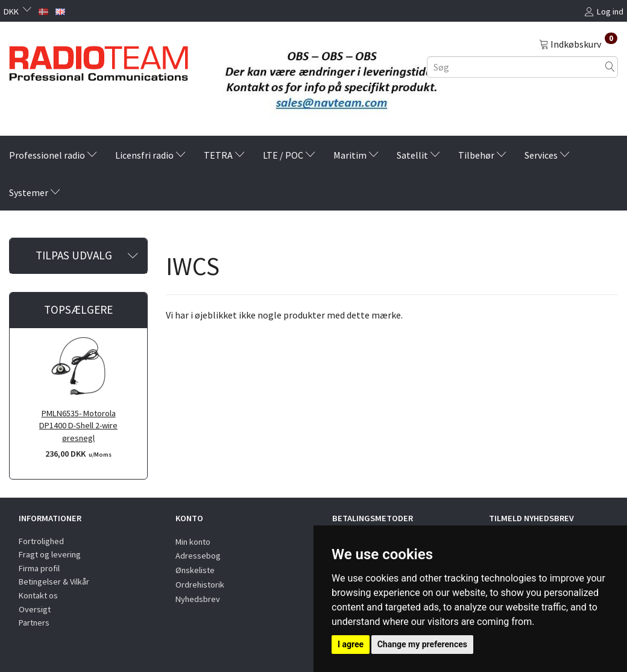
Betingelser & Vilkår (54, 582)
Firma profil (39, 568)
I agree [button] (351, 644)
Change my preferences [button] (422, 644)
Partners (34, 623)
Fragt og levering (50, 554)
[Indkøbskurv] (578, 43)
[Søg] (610, 67)
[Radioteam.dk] (99, 60)
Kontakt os (38, 595)
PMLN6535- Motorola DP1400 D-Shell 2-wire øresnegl (78, 426)
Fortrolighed (41, 541)
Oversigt (35, 609)
